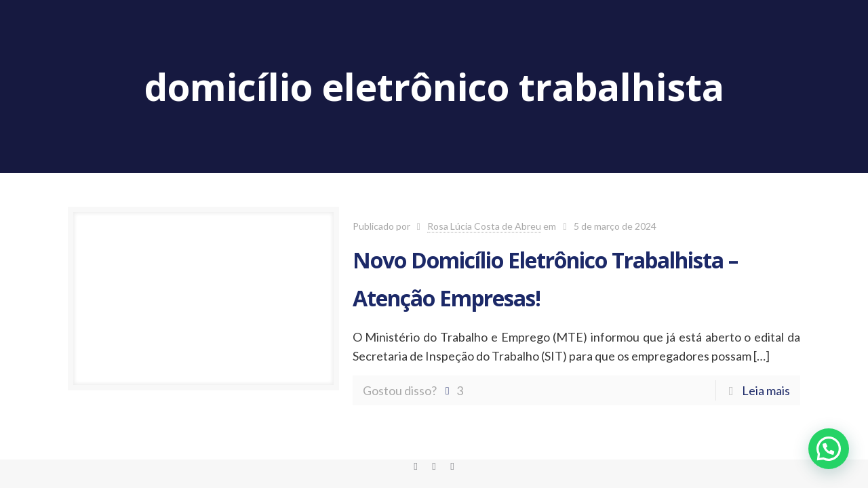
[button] (829, 449)
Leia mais (766, 390)
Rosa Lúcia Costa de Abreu (484, 226)
